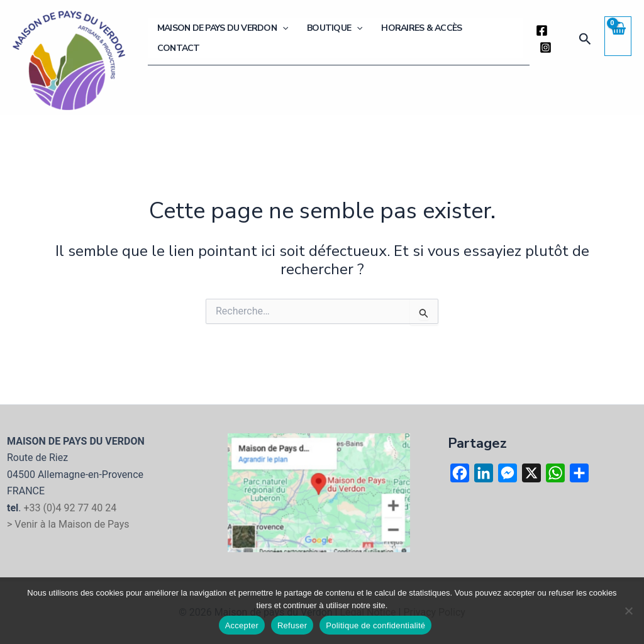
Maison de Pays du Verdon (234, 38)
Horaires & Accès (420, 38)
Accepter (242, 625)
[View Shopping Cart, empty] (618, 36)
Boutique (340, 38)
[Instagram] (559, 39)
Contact (494, 38)
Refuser (292, 625)
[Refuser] (628, 611)
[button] (294, 38)
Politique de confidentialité (375, 625)
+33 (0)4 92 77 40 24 (70, 508)
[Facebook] (540, 39)
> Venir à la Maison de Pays (68, 524)
